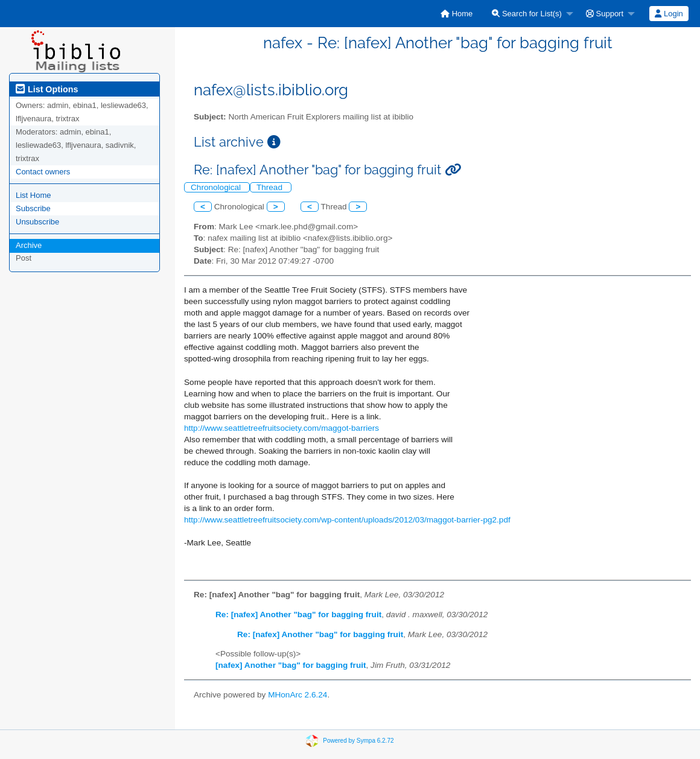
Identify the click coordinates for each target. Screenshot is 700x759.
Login (669, 14)
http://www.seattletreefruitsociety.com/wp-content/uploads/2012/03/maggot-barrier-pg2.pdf (347, 520)
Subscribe (33, 208)
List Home (33, 195)
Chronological (217, 187)
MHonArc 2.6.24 (297, 695)
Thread (271, 187)
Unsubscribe (37, 222)
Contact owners (43, 172)
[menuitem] (457, 14)
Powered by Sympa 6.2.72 (358, 740)
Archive (29, 245)
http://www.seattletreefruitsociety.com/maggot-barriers (282, 428)
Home (457, 14)
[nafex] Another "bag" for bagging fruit (291, 665)
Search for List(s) (527, 14)
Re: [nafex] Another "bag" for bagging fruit (298, 615)
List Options (47, 89)
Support (605, 14)
